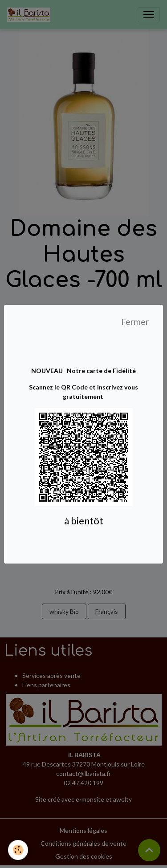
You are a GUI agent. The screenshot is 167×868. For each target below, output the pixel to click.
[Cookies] (18, 850)
